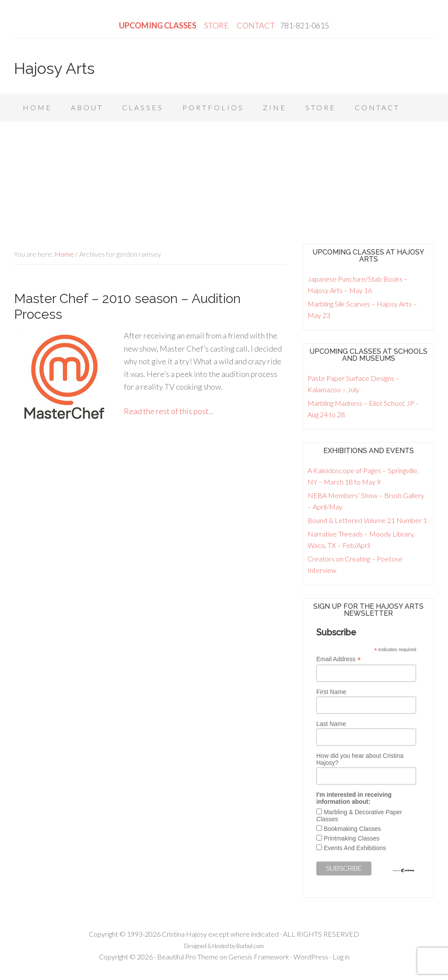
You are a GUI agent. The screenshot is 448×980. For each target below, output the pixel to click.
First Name (331, 692)
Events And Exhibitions (355, 848)
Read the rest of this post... (169, 411)
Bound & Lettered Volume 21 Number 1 (367, 520)
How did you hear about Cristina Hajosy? (360, 759)
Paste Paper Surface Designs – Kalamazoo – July (353, 384)
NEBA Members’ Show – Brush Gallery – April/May (366, 501)
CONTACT (256, 25)
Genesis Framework (259, 957)
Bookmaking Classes (352, 829)
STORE (217, 25)
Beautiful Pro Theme (188, 957)
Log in (341, 957)
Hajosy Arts (54, 68)
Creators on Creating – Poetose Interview (355, 564)
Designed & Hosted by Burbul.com (224, 946)
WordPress (311, 957)
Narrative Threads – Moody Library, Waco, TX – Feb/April (361, 539)
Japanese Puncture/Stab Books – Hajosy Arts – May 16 (358, 284)
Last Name (331, 724)
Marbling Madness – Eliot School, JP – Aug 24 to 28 (364, 409)
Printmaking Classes (352, 838)
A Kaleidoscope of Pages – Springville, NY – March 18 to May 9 (363, 476)
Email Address (339, 659)
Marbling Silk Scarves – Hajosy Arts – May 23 (362, 309)
